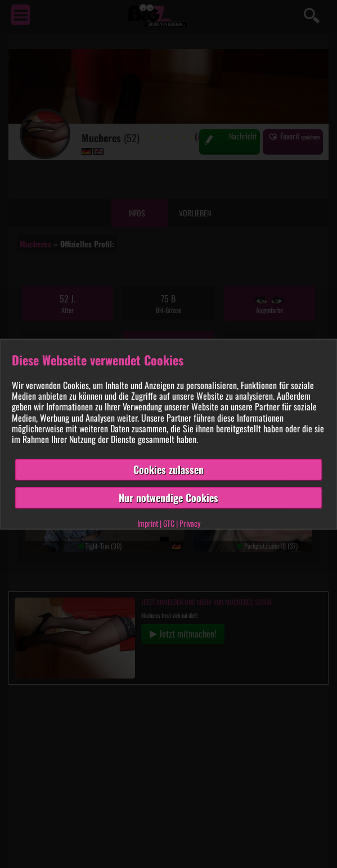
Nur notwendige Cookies (168, 498)
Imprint (148, 523)
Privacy (190, 523)
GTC (169, 523)
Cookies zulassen (168, 469)
